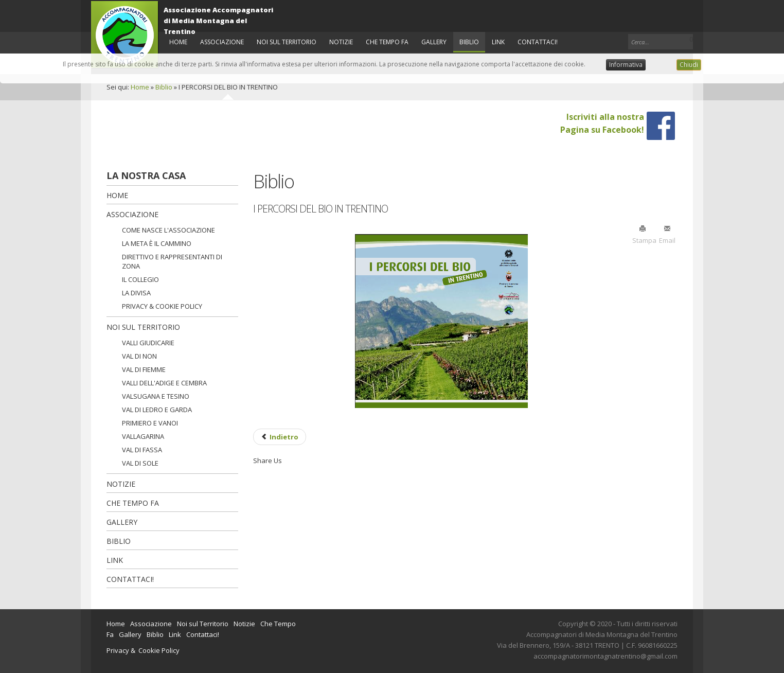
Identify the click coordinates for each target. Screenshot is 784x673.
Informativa (626, 65)
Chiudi (689, 65)
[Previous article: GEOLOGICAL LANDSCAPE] (280, 437)
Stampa (643, 234)
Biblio (164, 87)
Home (140, 87)
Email (667, 234)
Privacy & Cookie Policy (143, 650)
